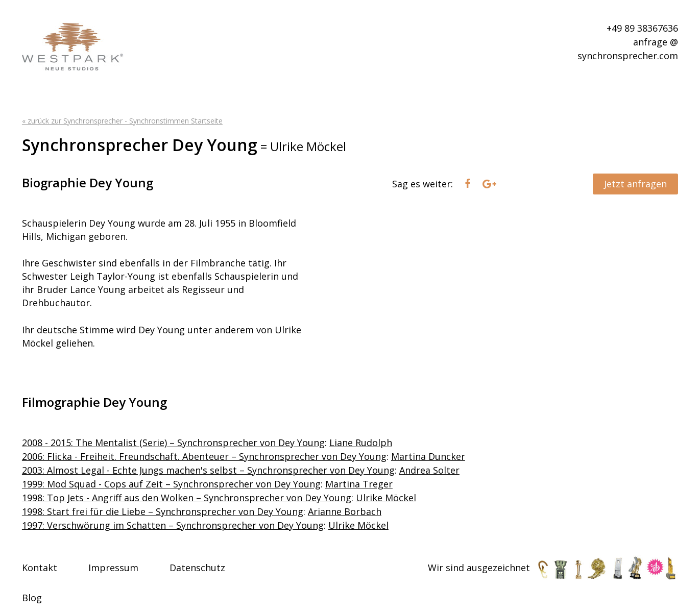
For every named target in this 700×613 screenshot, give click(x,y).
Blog (32, 598)
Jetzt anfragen (635, 184)
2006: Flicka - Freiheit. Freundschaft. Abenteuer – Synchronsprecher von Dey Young (204, 456)
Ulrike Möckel (386, 498)
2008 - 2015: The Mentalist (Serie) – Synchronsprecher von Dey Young (173, 443)
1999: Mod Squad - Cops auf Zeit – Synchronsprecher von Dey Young (171, 484)
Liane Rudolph (361, 443)
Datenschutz (197, 568)
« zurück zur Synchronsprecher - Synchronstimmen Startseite (122, 121)
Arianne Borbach (345, 511)
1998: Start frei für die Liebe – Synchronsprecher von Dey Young (163, 511)
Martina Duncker (428, 456)
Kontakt (40, 568)
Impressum (113, 568)
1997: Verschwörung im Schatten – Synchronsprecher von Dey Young (173, 525)
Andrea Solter (429, 470)
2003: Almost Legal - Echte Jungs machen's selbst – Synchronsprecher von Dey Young (208, 470)
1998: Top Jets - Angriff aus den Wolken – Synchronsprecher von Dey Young (187, 498)
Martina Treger (359, 484)
